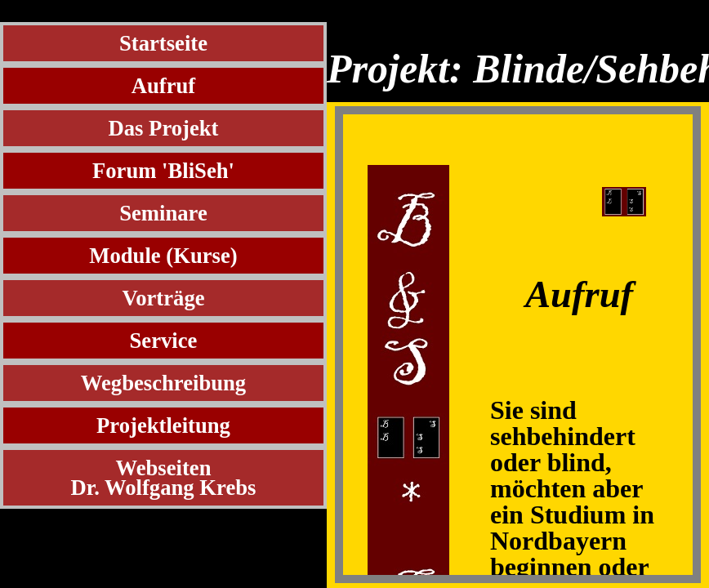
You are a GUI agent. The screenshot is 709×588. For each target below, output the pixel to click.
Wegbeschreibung (163, 383)
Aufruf (164, 86)
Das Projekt (164, 128)
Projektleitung (163, 425)
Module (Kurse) (163, 256)
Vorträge (163, 298)
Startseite (163, 43)
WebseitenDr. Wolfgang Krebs (164, 478)
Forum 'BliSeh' (163, 171)
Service (164, 341)
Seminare (163, 213)
